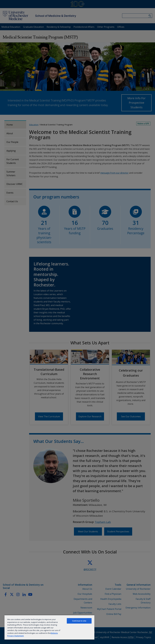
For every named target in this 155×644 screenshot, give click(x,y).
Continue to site (79, 621)
